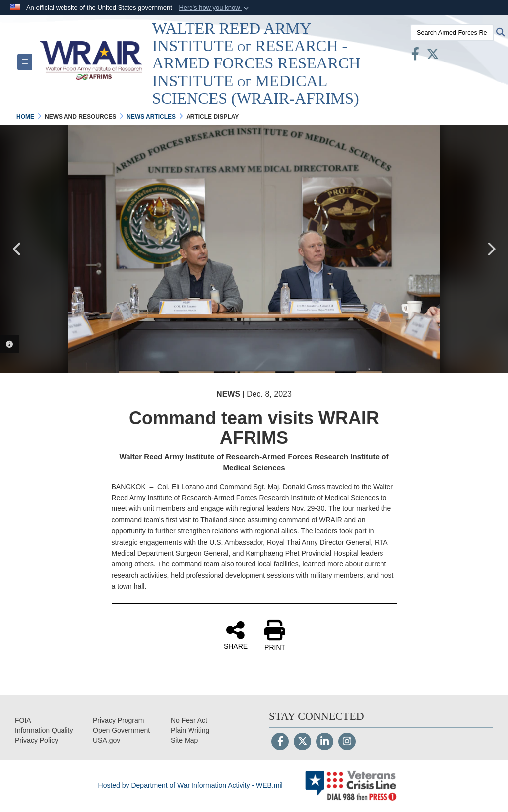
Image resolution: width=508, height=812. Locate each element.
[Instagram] (347, 742)
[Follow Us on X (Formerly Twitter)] (302, 742)
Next (491, 249)
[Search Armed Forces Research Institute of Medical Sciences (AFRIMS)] (452, 33)
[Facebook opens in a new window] (415, 56)
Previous (17, 249)
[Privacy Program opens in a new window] (118, 720)
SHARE (236, 635)
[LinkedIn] (325, 742)
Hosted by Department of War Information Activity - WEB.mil (190, 785)
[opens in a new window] (44, 730)
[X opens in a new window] (433, 56)
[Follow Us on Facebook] (280, 742)
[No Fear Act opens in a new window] (189, 720)
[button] (215, 8)
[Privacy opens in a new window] (36, 740)
